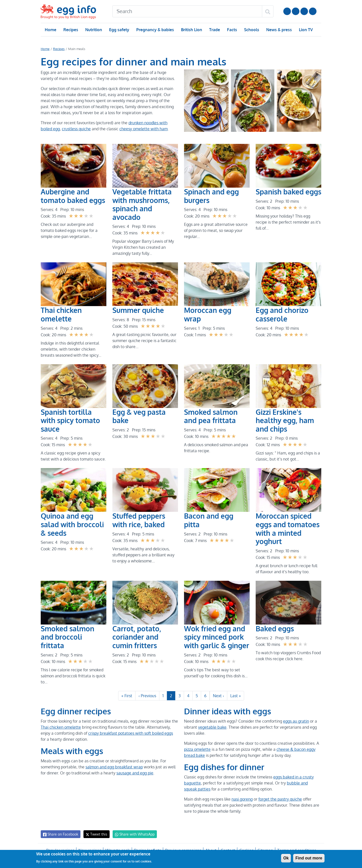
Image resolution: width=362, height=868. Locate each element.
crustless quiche (76, 129)
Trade (214, 30)
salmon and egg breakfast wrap (114, 769)
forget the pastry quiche (280, 802)
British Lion (191, 30)
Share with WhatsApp (132, 837)
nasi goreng (242, 802)
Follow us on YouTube (287, 11)
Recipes (71, 30)
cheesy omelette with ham (143, 129)
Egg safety (119, 30)
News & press (279, 30)
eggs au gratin (296, 724)
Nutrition (94, 30)
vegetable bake (212, 730)
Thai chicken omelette (60, 730)
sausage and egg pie (134, 775)
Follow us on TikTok (313, 11)
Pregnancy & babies (155, 30)
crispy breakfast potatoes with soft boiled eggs (131, 736)
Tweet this (95, 837)
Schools (251, 30)
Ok (286, 858)
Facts (232, 30)
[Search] (187, 11)
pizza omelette (197, 752)
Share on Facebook (60, 837)
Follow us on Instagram (296, 11)
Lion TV (305, 30)
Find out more (309, 858)
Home (50, 30)
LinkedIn (304, 11)
